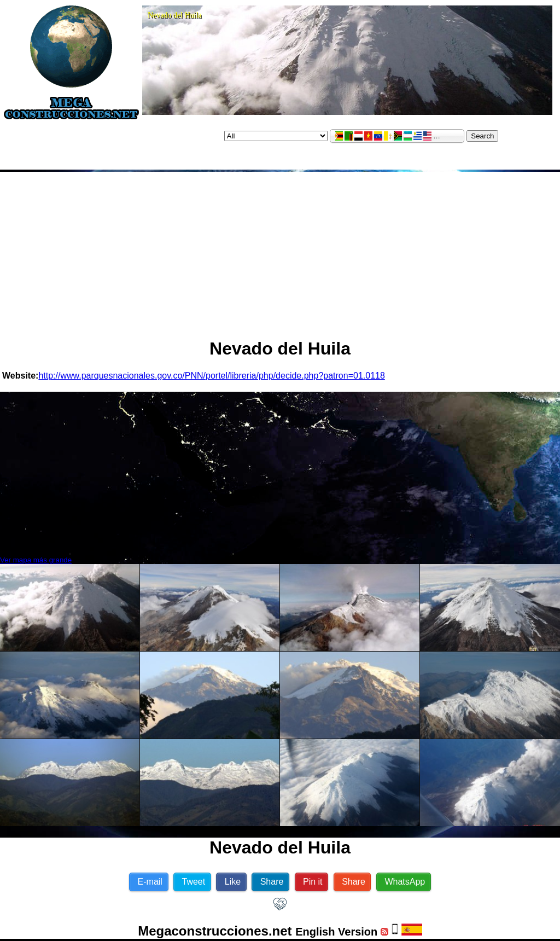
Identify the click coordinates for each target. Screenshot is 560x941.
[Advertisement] (280, 251)
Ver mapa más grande (36, 560)
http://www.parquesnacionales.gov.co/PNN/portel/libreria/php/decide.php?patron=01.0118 (211, 376)
